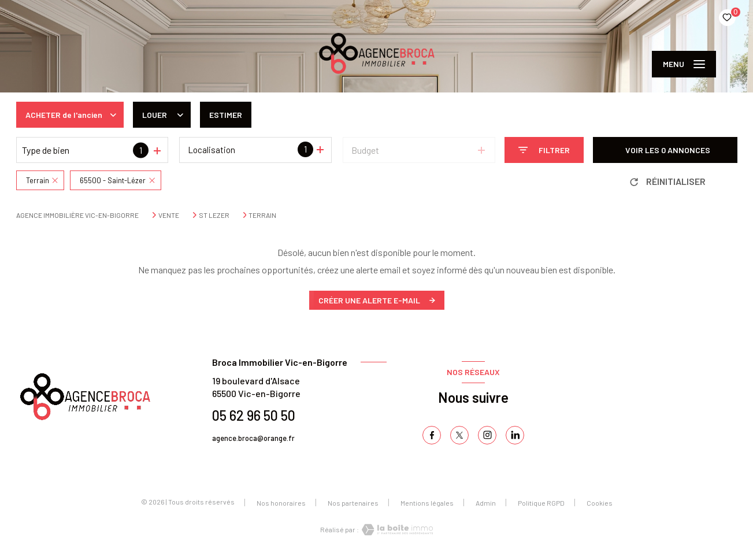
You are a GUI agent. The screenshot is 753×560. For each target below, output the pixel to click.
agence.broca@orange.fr (253, 438)
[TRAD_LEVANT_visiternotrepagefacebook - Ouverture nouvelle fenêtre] (432, 435)
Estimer (226, 115)
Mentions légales (427, 503)
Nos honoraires (281, 503)
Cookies (600, 503)
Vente (169, 215)
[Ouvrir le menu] (684, 64)
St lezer (214, 215)
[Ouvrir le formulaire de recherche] (544, 150)
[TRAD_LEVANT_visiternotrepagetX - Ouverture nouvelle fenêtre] (459, 435)
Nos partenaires (353, 503)
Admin (486, 503)
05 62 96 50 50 (254, 415)
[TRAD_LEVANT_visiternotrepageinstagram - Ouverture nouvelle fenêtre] (487, 435)
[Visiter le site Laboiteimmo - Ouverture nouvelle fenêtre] (396, 530)
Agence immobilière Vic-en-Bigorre (77, 215)
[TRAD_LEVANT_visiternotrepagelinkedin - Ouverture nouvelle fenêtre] (515, 435)
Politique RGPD (541, 503)
